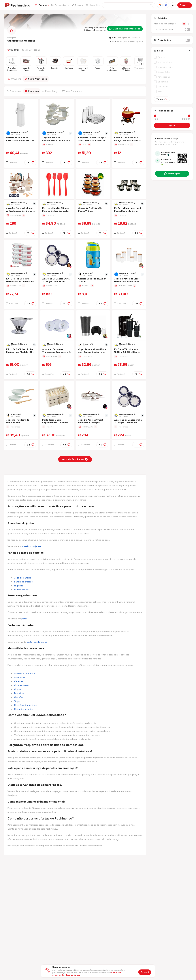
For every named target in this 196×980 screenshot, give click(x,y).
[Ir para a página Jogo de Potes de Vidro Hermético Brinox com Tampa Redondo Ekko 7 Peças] (129, 280)
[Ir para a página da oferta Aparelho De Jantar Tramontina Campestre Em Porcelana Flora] (57, 356)
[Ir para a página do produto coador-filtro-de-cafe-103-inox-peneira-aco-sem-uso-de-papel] (21, 326)
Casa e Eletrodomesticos (125, 29)
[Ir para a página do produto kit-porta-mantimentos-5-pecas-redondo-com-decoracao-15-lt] (129, 185)
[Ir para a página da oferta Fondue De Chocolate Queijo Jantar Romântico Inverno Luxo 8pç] (129, 145)
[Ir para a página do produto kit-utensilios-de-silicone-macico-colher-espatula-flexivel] (57, 185)
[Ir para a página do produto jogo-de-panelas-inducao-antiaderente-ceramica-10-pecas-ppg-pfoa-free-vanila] (21, 185)
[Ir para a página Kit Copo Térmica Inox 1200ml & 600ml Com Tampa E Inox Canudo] (129, 351)
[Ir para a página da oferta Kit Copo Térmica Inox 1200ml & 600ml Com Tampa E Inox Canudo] (129, 356)
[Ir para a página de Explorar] (77, 5)
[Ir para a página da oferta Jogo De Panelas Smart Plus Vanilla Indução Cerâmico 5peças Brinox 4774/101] (93, 427)
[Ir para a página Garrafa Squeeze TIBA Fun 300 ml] (93, 280)
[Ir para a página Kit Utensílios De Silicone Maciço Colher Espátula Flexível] (57, 210)
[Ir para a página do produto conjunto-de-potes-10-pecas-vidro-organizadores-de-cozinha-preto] (93, 185)
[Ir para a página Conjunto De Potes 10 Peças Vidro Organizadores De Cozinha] (93, 210)
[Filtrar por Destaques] (14, 91)
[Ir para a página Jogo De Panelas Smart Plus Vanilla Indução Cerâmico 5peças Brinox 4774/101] (93, 422)
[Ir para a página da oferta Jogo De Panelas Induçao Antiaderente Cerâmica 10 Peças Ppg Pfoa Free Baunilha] (21, 215)
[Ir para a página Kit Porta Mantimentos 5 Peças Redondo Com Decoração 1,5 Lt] (129, 210)
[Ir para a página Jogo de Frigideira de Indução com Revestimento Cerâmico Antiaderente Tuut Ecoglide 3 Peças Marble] (21, 422)
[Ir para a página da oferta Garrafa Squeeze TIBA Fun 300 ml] (93, 286)
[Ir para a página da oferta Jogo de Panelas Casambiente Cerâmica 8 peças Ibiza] (57, 145)
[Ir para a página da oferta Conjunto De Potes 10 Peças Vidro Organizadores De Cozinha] (93, 215)
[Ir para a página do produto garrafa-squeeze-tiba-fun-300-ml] (93, 255)
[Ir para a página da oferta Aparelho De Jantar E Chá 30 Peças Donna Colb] (57, 286)
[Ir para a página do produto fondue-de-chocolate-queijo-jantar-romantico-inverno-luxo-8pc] (129, 114)
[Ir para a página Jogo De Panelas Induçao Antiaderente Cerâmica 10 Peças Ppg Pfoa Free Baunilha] (21, 210)
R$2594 (186, 119)
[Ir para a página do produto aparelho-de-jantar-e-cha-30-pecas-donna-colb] (57, 255)
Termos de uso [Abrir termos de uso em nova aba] (73, 975)
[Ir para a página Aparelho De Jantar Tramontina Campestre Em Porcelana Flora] (57, 351)
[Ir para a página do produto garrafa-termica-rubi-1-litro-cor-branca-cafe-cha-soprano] (21, 114)
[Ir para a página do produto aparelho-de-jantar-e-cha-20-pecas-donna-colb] (129, 396)
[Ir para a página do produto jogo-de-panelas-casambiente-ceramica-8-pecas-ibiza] (57, 114)
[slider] (155, 116)
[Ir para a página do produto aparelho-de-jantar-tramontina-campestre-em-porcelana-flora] (57, 326)
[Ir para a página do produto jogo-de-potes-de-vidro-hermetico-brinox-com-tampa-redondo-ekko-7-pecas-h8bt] (129, 255)
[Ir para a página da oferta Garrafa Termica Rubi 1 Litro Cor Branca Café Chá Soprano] (21, 145)
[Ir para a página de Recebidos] (93, 5)
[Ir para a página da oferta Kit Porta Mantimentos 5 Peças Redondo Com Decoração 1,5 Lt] (129, 215)
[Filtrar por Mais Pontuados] (73, 91)
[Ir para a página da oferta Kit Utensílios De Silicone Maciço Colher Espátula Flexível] (57, 215)
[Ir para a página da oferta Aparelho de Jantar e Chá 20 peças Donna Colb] (129, 427)
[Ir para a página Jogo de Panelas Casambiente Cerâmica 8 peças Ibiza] (57, 139)
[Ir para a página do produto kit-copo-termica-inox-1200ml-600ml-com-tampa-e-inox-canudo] (129, 326)
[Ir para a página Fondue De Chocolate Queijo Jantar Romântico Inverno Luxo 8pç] (129, 139)
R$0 (156, 119)
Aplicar (172, 125)
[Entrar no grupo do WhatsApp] (172, 174)
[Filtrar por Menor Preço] (50, 91)
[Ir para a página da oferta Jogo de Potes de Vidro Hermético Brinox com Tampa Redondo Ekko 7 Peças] (129, 286)
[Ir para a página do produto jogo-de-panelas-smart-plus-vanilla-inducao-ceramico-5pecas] (93, 396)
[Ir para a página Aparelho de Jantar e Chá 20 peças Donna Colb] (129, 422)
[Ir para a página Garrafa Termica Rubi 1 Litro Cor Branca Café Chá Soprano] (21, 139)
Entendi (145, 972)
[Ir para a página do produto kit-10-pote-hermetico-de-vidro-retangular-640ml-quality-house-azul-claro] (21, 255)
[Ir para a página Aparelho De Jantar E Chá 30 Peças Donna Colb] (57, 280)
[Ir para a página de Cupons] (42, 5)
